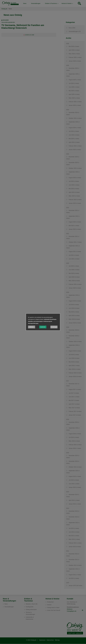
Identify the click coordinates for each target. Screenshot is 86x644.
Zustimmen (43, 327)
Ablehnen (32, 327)
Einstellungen (54, 327)
